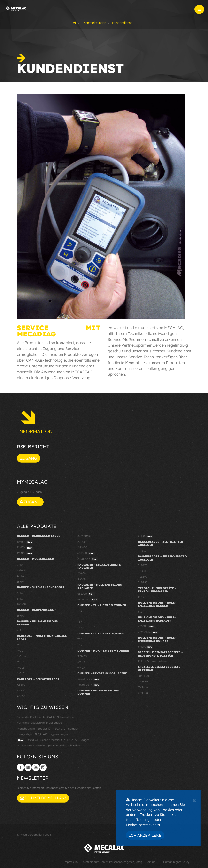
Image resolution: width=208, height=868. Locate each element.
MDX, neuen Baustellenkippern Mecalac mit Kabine (49, 746)
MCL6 (21, 662)
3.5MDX (82, 656)
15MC (20, 616)
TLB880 (143, 571)
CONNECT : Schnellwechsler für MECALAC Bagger (53, 740)
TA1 (80, 611)
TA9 (80, 645)
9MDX (81, 668)
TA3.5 (81, 628)
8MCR (21, 599)
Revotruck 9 (89, 685)
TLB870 (143, 565)
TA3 (80, 622)
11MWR (22, 576)
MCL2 (21, 645)
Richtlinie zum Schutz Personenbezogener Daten (112, 862)
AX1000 (82, 579)
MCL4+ (22, 656)
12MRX (25, 553)
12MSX (25, 542)
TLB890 (143, 577)
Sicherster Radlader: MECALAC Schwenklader (46, 717)
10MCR (21, 604)
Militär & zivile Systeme (153, 661)
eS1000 (86, 553)
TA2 (80, 617)
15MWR (22, 582)
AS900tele (84, 536)
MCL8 (21, 673)
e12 (19, 630)
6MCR (21, 593)
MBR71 (142, 597)
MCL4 (21, 651)
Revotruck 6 (89, 679)
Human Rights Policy (176, 862)
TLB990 (143, 582)
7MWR (21, 565)
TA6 (80, 639)
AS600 (21, 685)
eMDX (146, 536)
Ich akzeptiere (145, 835)
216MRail (144, 693)
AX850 (82, 573)
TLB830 (143, 551)
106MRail (144, 676)
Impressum (71, 862)
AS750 (21, 690)
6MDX (81, 662)
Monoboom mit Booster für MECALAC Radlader (47, 729)
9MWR (21, 570)
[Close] (194, 800)
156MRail (144, 687)
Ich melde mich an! (43, 798)
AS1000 (82, 542)
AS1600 (82, 547)
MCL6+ (21, 668)
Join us (150, 862)
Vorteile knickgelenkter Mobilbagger (40, 723)
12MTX (25, 548)
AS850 (21, 696)
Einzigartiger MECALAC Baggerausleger (42, 734)
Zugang (29, 458)
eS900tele (88, 559)
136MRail (144, 681)
